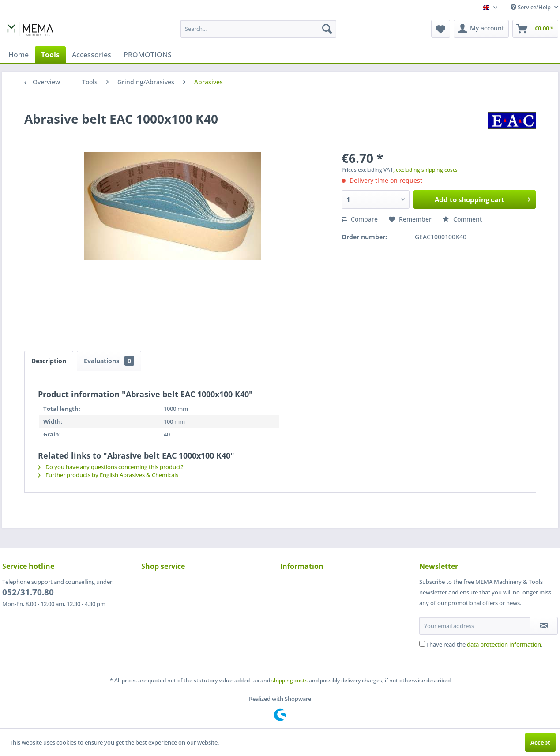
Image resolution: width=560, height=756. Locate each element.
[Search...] (258, 29)
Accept (540, 742)
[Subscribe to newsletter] (544, 626)
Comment (462, 219)
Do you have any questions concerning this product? (111, 467)
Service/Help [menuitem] (531, 7)
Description (49, 361)
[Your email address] (475, 626)
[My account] (481, 29)
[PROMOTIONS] (148, 55)
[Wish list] (441, 29)
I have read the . (484, 644)
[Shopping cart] (535, 29)
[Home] (19, 55)
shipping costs (289, 680)
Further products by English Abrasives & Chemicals (108, 475)
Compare (360, 219)
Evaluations (109, 361)
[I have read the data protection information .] (422, 644)
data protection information (504, 644)
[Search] (327, 29)
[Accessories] (92, 55)
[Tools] (50, 55)
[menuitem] (258, 29)
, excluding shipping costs (425, 170)
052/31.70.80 (28, 592)
